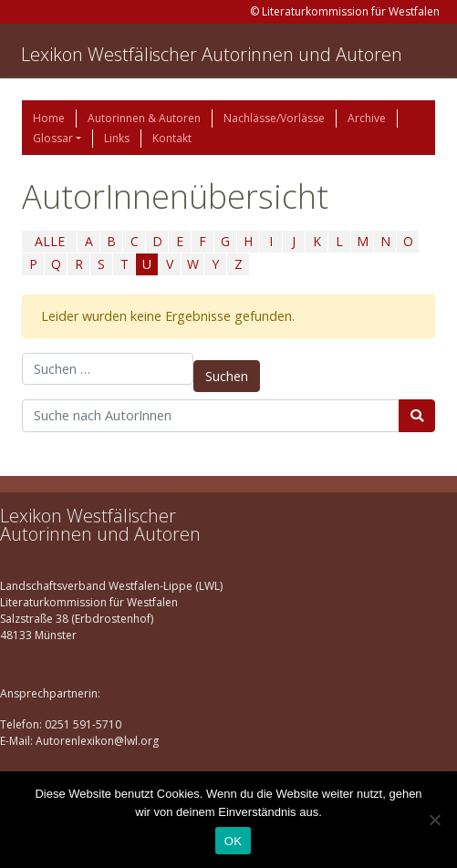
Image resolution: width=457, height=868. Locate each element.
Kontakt (172, 138)
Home (49, 118)
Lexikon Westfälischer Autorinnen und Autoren (212, 54)
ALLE (50, 241)
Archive (367, 118)
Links (117, 138)
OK (233, 841)
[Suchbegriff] (211, 416)
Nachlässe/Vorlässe (274, 118)
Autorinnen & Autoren (144, 118)
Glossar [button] (53, 138)
